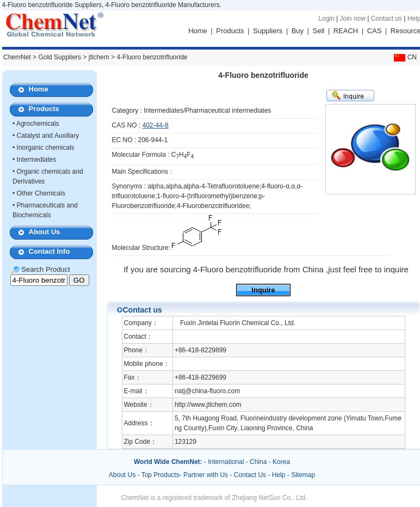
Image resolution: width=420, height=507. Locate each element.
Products (230, 31)
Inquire (263, 290)
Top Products (160, 475)
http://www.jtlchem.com (208, 405)
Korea (281, 462)
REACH (346, 31)
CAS (375, 31)
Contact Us (250, 475)
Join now (352, 19)
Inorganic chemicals (46, 148)
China (258, 462)
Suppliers (268, 31)
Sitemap (303, 475)
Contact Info (50, 251)
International (226, 462)
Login (326, 19)
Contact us (387, 19)
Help (279, 475)
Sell (319, 31)
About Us (45, 232)
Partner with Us (206, 475)
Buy (298, 31)
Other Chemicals (41, 193)
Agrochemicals (38, 124)
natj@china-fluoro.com (207, 391)
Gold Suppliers (60, 57)
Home (198, 31)
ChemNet (17, 57)
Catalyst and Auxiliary (48, 136)
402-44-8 (156, 125)
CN (404, 57)
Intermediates (37, 160)
